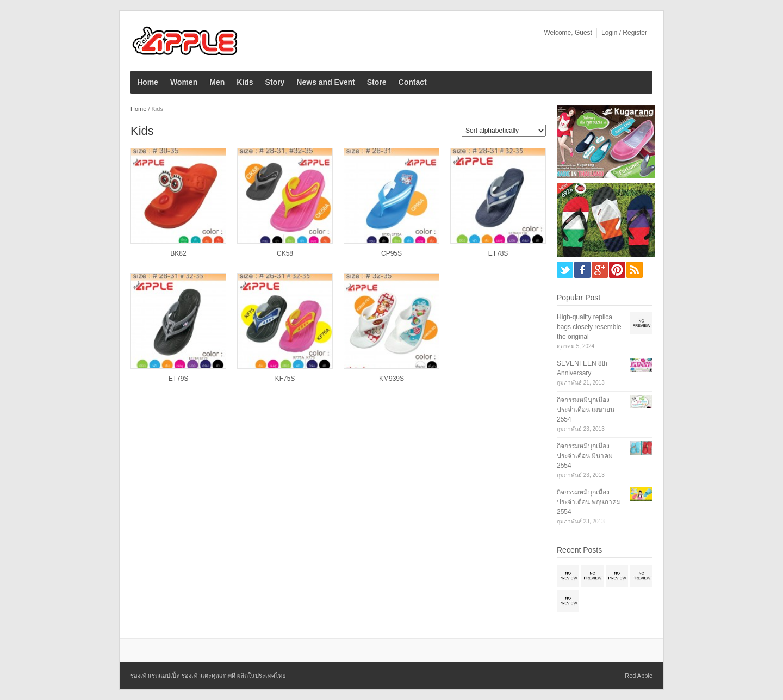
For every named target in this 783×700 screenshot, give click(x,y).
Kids (245, 82)
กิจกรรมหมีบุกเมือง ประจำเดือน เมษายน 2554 (586, 410)
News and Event (325, 82)
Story (275, 82)
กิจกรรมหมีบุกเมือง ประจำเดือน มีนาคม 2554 (585, 456)
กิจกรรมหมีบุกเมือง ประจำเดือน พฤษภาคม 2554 (589, 502)
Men (217, 82)
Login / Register (624, 33)
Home (148, 82)
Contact (413, 82)
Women (184, 82)
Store (377, 82)
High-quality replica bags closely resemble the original (589, 327)
